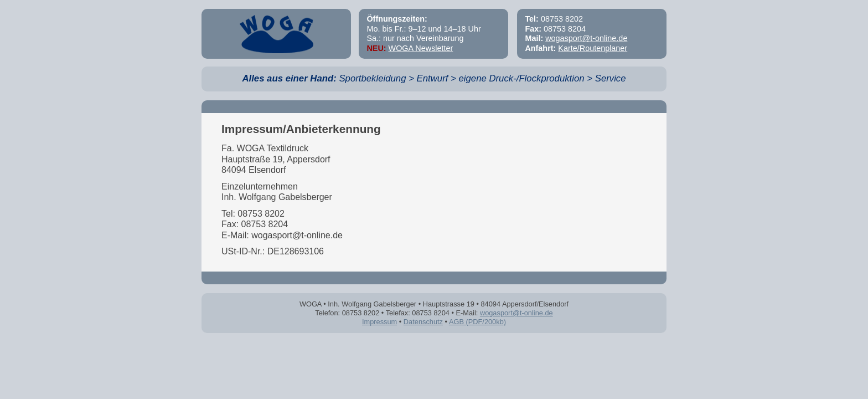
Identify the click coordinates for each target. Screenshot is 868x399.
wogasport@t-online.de (586, 38)
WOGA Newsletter (421, 48)
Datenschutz (423, 322)
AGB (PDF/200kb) (477, 322)
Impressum (379, 322)
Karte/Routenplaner (593, 48)
